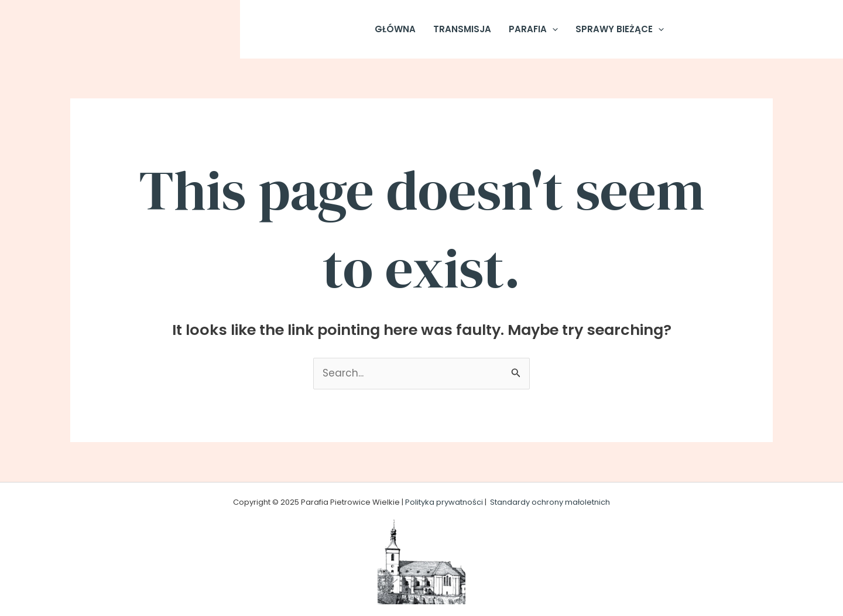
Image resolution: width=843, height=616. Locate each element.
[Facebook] (701, 29)
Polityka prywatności (444, 502)
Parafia (533, 29)
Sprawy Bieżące (620, 29)
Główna (395, 29)
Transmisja (462, 29)
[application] (552, 29)
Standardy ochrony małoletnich (550, 502)
